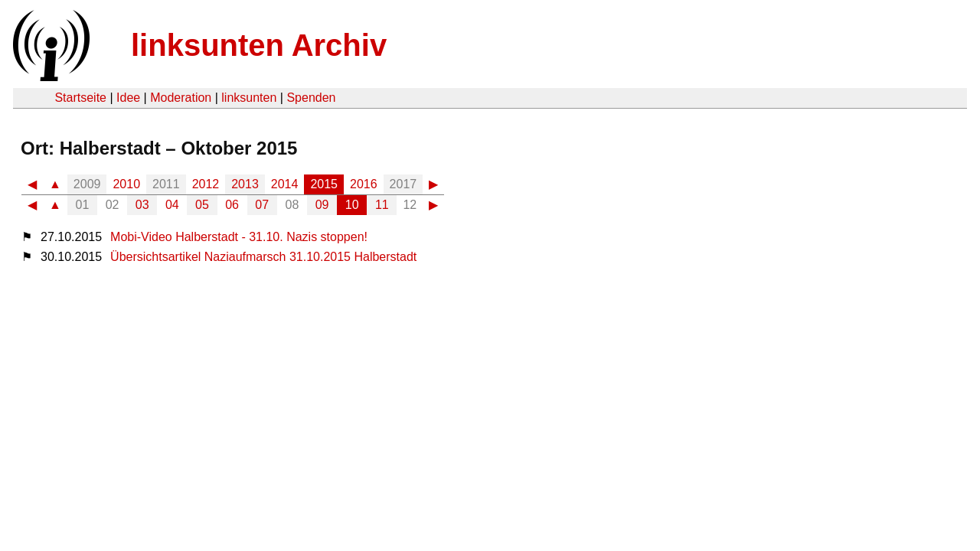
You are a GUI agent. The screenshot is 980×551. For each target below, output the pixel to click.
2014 (285, 184)
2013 (245, 184)
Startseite (80, 98)
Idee (128, 98)
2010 (126, 184)
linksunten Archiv (259, 45)
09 (322, 205)
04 (172, 205)
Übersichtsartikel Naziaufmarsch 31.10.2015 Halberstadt (263, 257)
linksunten (249, 98)
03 (142, 205)
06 (232, 205)
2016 (364, 184)
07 (262, 205)
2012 (206, 184)
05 (202, 205)
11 (382, 205)
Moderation (181, 98)
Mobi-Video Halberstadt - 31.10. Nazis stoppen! (239, 237)
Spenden (311, 98)
